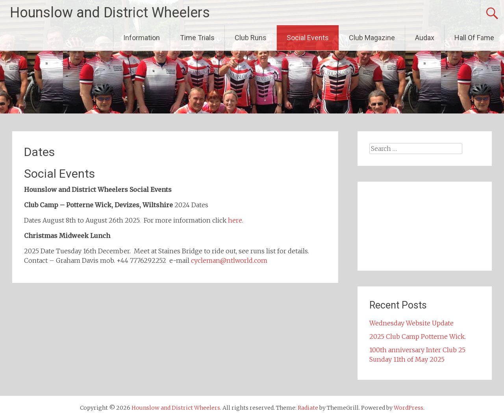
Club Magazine (372, 38)
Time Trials (197, 38)
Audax (425, 38)
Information (142, 38)
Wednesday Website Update (411, 323)
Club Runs (251, 38)
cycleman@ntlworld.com (229, 260)
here (235, 220)
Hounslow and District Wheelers (110, 13)
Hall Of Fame (474, 38)
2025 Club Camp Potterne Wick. (418, 336)
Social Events (308, 38)
